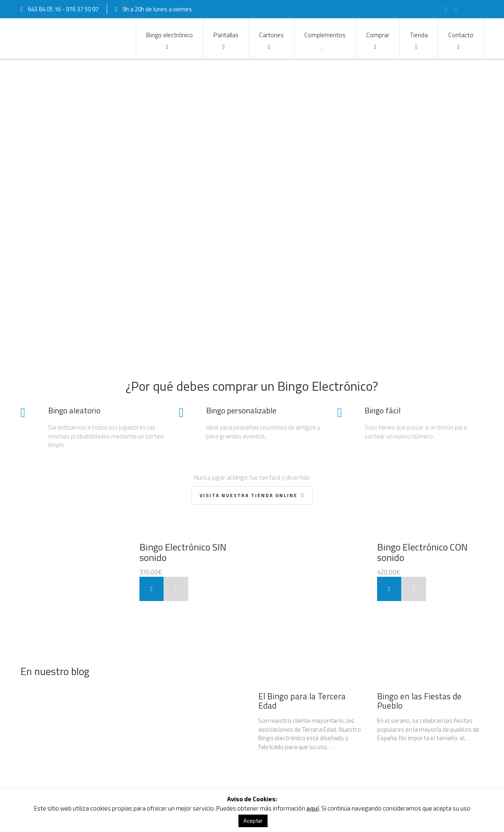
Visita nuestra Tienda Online (250, 495)
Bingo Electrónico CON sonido (422, 552)
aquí (313, 808)
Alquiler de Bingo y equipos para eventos (104, 697)
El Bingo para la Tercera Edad (302, 701)
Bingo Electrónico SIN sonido (183, 552)
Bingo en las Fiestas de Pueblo (419, 701)
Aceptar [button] (253, 821)
